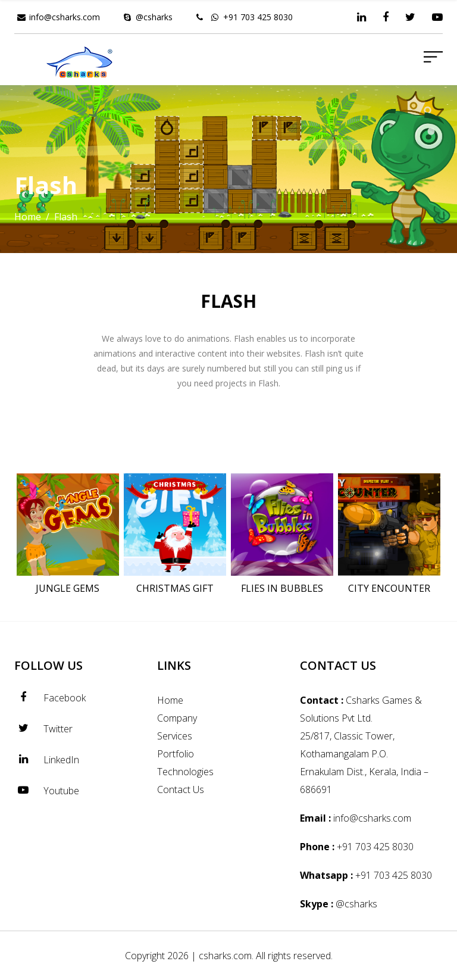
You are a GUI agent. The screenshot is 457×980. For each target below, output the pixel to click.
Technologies (185, 772)
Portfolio (176, 754)
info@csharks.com (65, 17)
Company (177, 718)
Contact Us (181, 789)
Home (28, 217)
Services (175, 736)
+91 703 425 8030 (258, 17)
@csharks (154, 17)
